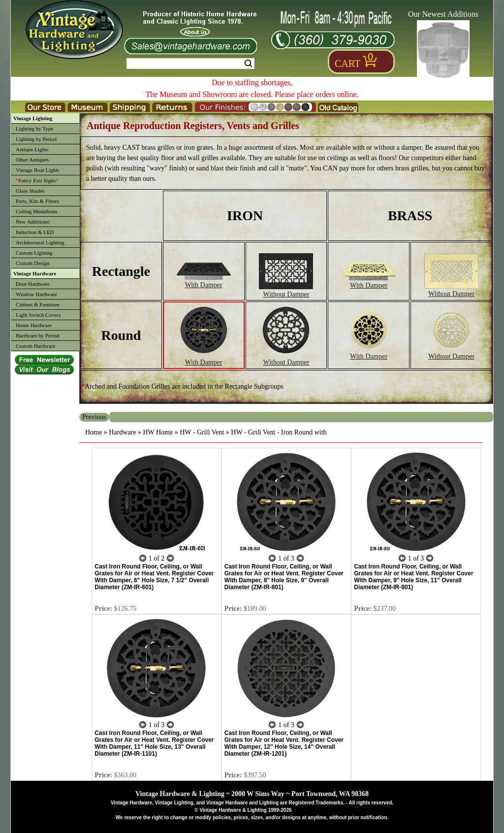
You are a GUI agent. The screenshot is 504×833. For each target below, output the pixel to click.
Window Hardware (36, 294)
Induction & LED (35, 232)
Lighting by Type (34, 129)
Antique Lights (32, 149)
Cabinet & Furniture (38, 304)
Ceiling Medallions (37, 211)
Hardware (122, 432)
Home (94, 432)
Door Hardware (33, 284)
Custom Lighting (34, 253)
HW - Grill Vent (202, 432)
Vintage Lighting (33, 118)
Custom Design (32, 263)
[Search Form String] (190, 64)
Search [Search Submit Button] (248, 64)
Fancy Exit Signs (37, 180)
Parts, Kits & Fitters (37, 201)
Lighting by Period (36, 139)
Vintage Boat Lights (38, 170)
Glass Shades (30, 191)
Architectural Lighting (40, 242)
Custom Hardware (35, 346)
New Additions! (33, 222)
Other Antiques (32, 160)
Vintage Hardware (35, 273)
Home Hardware (34, 325)
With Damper (204, 281)
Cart (347, 64)
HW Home (158, 432)
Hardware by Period (38, 335)
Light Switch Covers (38, 315)
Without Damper (286, 291)
